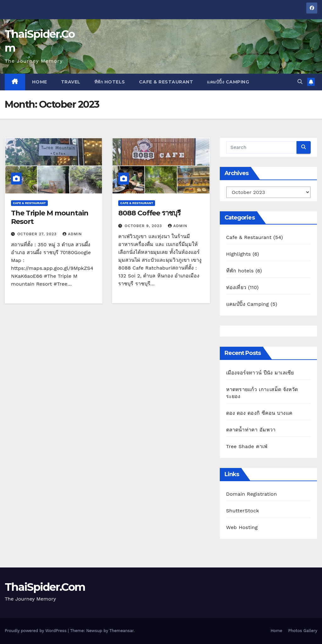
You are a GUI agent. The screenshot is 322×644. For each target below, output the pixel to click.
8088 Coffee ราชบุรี (149, 213)
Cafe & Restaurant (166, 82)
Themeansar (122, 631)
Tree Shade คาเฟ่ (247, 446)
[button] (300, 82)
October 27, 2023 (38, 234)
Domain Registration (252, 494)
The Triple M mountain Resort (50, 217)
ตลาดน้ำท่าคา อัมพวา (251, 430)
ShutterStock (243, 511)
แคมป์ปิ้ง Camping (228, 82)
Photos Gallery (303, 631)
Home (40, 82)
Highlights (239, 254)
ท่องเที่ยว (236, 287)
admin (72, 234)
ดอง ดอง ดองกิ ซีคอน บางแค (259, 413)
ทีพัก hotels (110, 82)
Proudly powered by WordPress (36, 631)
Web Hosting (242, 527)
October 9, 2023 (144, 226)
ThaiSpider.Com (45, 587)
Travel (71, 82)
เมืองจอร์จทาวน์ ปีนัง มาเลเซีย (260, 373)
